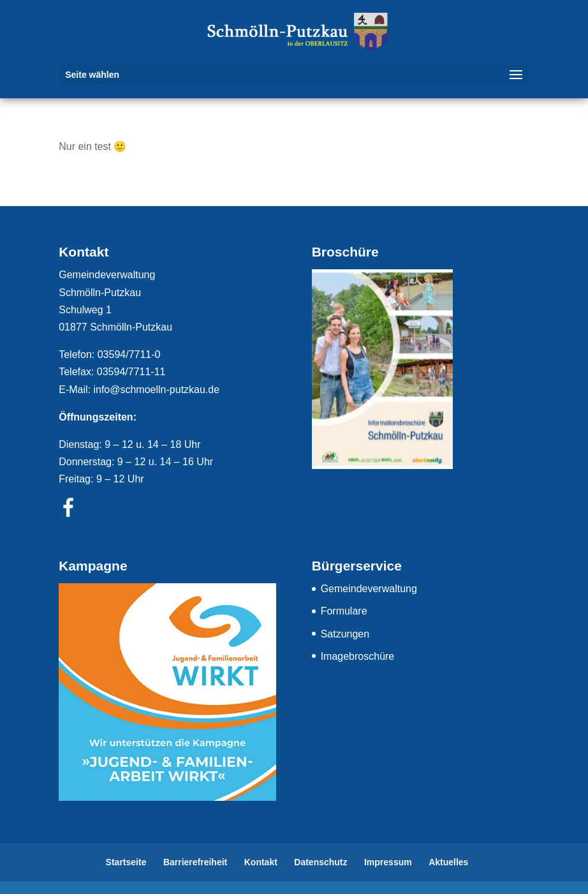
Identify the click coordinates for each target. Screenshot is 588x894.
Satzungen (345, 634)
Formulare (344, 611)
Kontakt (261, 862)
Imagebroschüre (358, 656)
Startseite (126, 862)
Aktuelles (448, 862)
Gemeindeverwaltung (369, 589)
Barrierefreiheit (195, 862)
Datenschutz (320, 862)
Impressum (388, 862)
